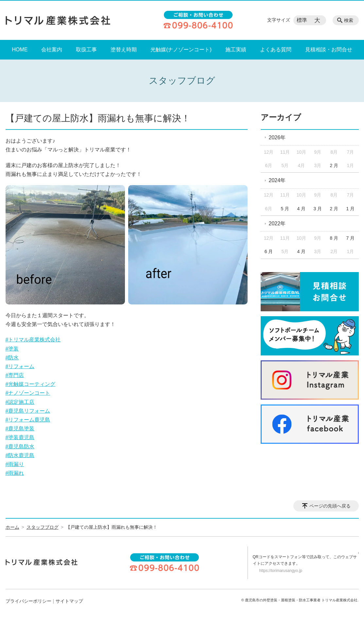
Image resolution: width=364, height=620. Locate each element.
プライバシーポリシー (28, 601)
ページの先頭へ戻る (330, 506)
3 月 (318, 209)
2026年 (277, 138)
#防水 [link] (12, 358)
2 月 (334, 165)
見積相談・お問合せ (329, 50)
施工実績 (236, 50)
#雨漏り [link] (15, 464)
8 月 (334, 238)
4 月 (302, 209)
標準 (302, 20)
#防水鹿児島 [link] (20, 455)
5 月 (285, 209)
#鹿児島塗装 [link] (20, 429)
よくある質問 (276, 50)
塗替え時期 (124, 50)
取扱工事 (86, 50)
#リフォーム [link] (20, 366)
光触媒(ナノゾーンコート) (181, 50)
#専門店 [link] (15, 375)
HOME (20, 50)
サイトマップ (69, 601)
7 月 (350, 238)
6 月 (269, 251)
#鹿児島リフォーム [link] (28, 411)
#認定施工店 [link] (20, 402)
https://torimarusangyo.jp (281, 571)
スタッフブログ (43, 527)
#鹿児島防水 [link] (20, 447)
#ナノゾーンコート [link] (28, 393)
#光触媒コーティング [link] (31, 384)
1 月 (350, 209)
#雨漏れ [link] (15, 473)
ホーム (12, 527)
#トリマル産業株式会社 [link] (33, 340)
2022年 (277, 224)
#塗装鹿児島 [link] (20, 437)
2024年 (277, 180)
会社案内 (52, 50)
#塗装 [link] (12, 349)
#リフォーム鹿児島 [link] (28, 420)
